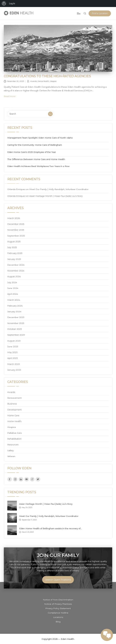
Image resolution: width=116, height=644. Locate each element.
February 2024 (15, 306)
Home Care (13, 415)
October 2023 (15, 329)
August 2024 (14, 276)
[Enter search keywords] (30, 114)
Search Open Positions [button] (58, 580)
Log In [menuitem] (12, 4)
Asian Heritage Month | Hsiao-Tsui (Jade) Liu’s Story (56, 196)
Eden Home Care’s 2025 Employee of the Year (32, 152)
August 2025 (14, 242)
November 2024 (16, 271)
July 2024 (12, 282)
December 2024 (16, 265)
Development (14, 410)
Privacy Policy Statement (58, 608)
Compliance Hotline (58, 613)
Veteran (11, 456)
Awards (34, 81)
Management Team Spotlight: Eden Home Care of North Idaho (40, 138)
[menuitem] (4, 4)
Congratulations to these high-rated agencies (47, 76)
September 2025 (16, 236)
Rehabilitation (14, 439)
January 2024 (14, 311)
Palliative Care (15, 433)
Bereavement (14, 398)
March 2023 (14, 364)
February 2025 (15, 253)
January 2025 (14, 259)
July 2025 (12, 247)
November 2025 (16, 230)
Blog (58, 622)
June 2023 (13, 347)
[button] (100, 13)
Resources (13, 445)
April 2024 (13, 294)
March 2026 (14, 218)
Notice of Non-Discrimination (58, 600)
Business (12, 404)
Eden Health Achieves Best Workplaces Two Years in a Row (38, 166)
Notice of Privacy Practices (58, 604)
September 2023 (16, 335)
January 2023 (14, 370)
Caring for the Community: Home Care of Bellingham (35, 145)
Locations (58, 617)
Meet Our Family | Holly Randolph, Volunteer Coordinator (59, 189)
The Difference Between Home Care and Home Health (36, 159)
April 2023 (12, 358)
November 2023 (16, 323)
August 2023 (14, 341)
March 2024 (14, 300)
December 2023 (16, 317)
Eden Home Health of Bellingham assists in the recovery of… (50, 528)
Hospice (53, 81)
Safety (10, 450)
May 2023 (12, 352)
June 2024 (13, 288)
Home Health (43, 81)
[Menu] (79, 13)
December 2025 (16, 224)
